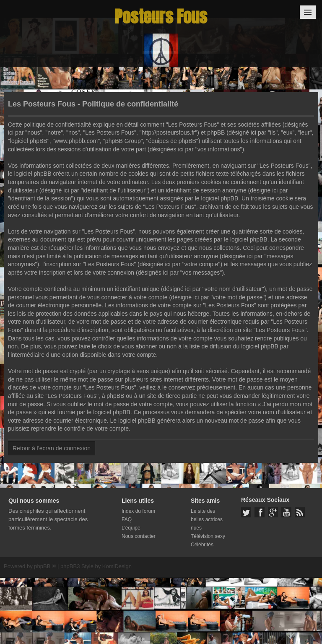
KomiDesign (117, 566)
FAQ (127, 519)
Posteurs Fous (161, 17)
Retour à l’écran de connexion (52, 448)
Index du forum (138, 511)
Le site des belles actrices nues (207, 519)
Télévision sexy (208, 536)
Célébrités (202, 545)
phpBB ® (45, 566)
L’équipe (131, 528)
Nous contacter (139, 536)
